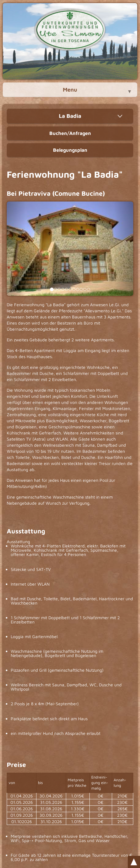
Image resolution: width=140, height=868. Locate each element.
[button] (16, 249)
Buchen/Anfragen (70, 133)
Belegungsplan (70, 150)
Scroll (134, 862)
